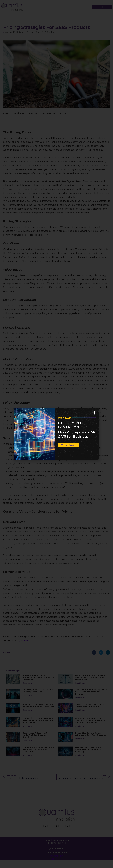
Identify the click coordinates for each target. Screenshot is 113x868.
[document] (56, 434)
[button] (95, 413)
